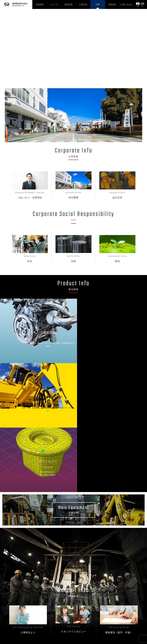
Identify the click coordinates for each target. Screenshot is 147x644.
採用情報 (112, 4)
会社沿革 (45, 604)
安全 (89, 596)
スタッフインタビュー (96, 619)
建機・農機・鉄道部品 (73, 600)
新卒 (120, 504)
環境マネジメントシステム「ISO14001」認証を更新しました (62, 533)
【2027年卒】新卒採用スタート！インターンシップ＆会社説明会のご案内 (67, 541)
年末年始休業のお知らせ (47, 557)
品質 (89, 600)
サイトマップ (117, 602)
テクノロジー (70, 604)
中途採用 (91, 627)
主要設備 (83, 4)
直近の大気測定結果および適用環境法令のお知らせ (58, 549)
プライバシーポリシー (121, 598)
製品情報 (69, 4)
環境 (89, 604)
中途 (128, 504)
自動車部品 (69, 596)
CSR (98, 4)
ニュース (54, 4)
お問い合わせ (127, 4)
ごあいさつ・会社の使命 (52, 596)
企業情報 (40, 4)
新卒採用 (91, 623)
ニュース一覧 (132, 525)
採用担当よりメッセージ (97, 616)
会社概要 (45, 600)
